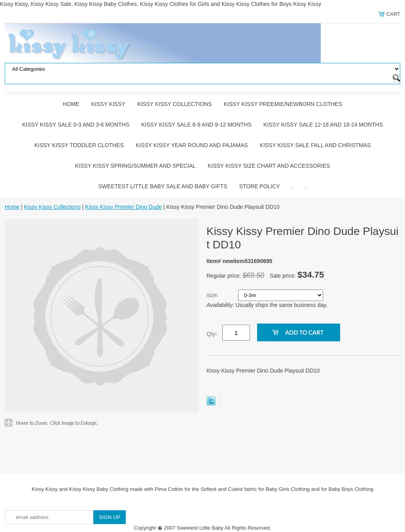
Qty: (212, 334)
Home (71, 104)
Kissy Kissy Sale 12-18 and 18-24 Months (323, 125)
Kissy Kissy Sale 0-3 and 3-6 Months (76, 125)
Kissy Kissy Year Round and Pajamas (192, 145)
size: (213, 295)
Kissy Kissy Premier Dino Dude (123, 207)
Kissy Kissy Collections (175, 104)
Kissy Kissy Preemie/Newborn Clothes (283, 104)
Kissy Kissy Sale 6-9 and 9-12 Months (196, 125)
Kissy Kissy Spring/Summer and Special (135, 166)
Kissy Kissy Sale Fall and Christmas (315, 145)
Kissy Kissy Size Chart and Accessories (269, 166)
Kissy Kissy (108, 104)
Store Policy (260, 186)
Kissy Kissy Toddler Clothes (79, 145)
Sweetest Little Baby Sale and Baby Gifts (163, 186)
